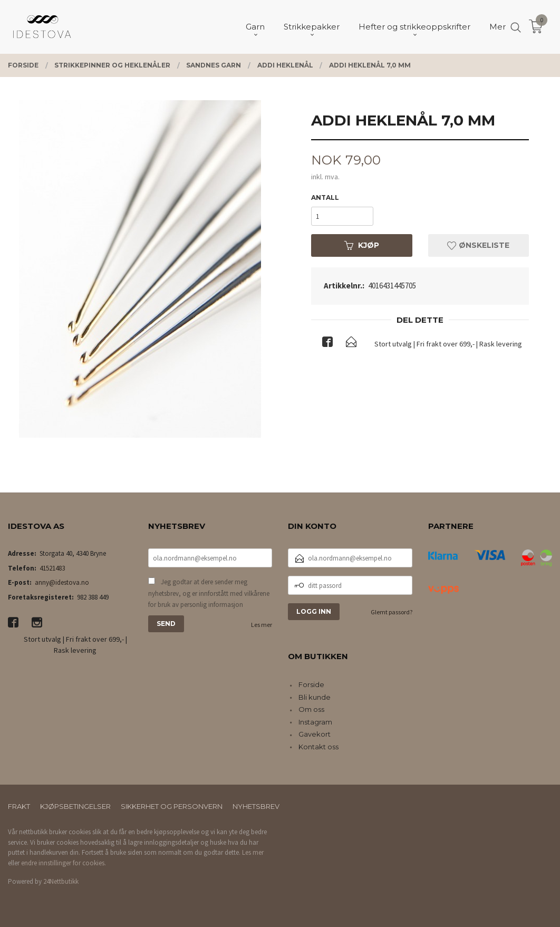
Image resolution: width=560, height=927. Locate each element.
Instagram (315, 722)
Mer (498, 27)
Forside (311, 684)
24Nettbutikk (61, 881)
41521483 (52, 568)
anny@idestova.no (62, 582)
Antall (325, 197)
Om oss (311, 709)
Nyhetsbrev (256, 806)
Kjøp (362, 245)
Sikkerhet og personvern (172, 806)
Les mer (262, 625)
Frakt (19, 806)
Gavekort (315, 734)
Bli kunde (315, 697)
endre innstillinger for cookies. (64, 863)
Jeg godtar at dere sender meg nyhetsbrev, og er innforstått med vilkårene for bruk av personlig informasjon (209, 593)
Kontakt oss (318, 747)
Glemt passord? (392, 612)
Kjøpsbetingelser (75, 806)
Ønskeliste (478, 245)
